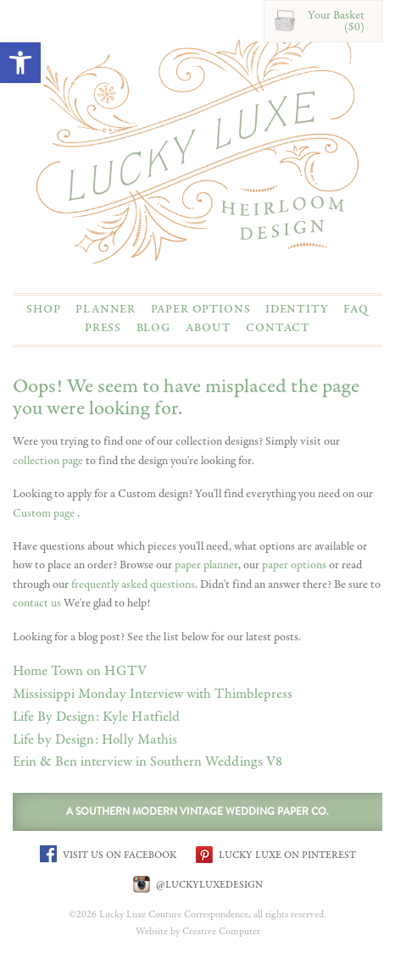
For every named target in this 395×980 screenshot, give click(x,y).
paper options (294, 565)
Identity (297, 309)
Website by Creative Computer (198, 932)
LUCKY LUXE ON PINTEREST (276, 854)
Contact (278, 328)
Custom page (45, 513)
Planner (106, 309)
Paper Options (201, 309)
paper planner (206, 565)
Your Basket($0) (336, 21)
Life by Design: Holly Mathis (95, 740)
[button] (20, 63)
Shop (43, 309)
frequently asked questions (133, 584)
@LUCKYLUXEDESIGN (198, 884)
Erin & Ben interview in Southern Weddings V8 (147, 762)
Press (103, 328)
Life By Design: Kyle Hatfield (96, 717)
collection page (48, 461)
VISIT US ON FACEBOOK (108, 854)
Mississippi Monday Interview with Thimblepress (153, 694)
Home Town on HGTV (80, 671)
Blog (154, 328)
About (208, 328)
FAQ (356, 309)
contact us (37, 603)
